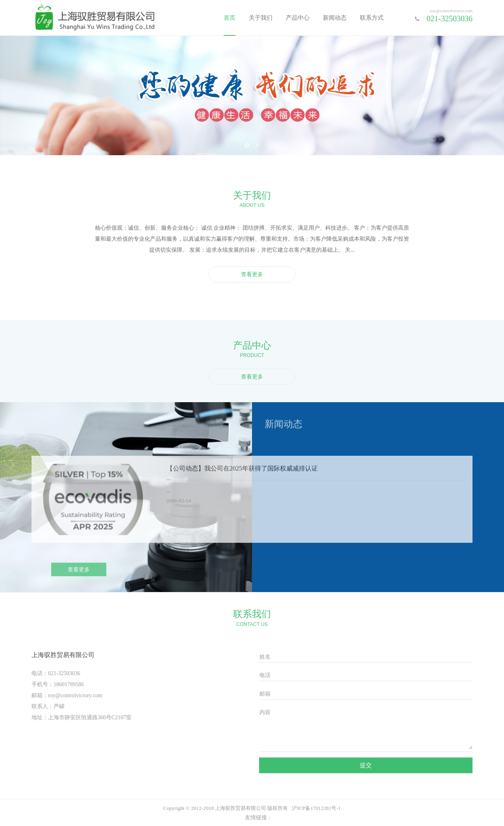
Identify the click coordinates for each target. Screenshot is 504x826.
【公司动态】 (185, 474)
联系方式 (372, 18)
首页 (230, 18)
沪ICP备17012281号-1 (316, 808)
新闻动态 (335, 18)
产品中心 (298, 18)
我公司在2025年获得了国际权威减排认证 (261, 474)
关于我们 (261, 18)
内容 (265, 712)
